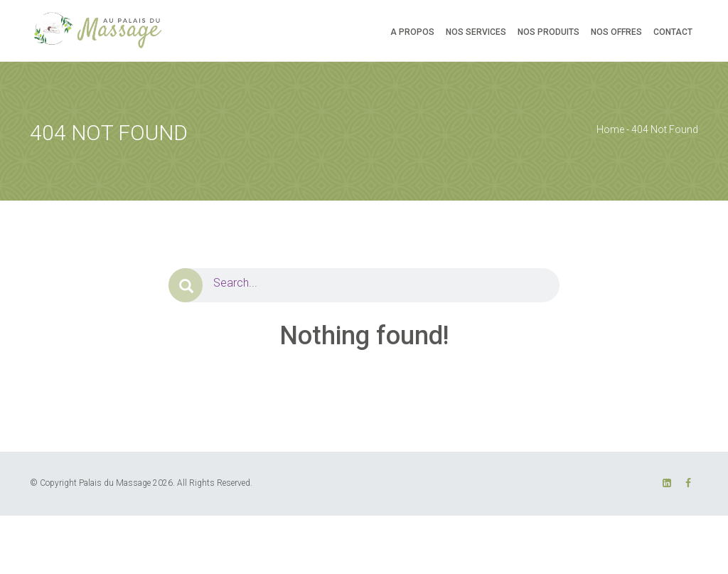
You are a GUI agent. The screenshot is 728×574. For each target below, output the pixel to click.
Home (610, 129)
